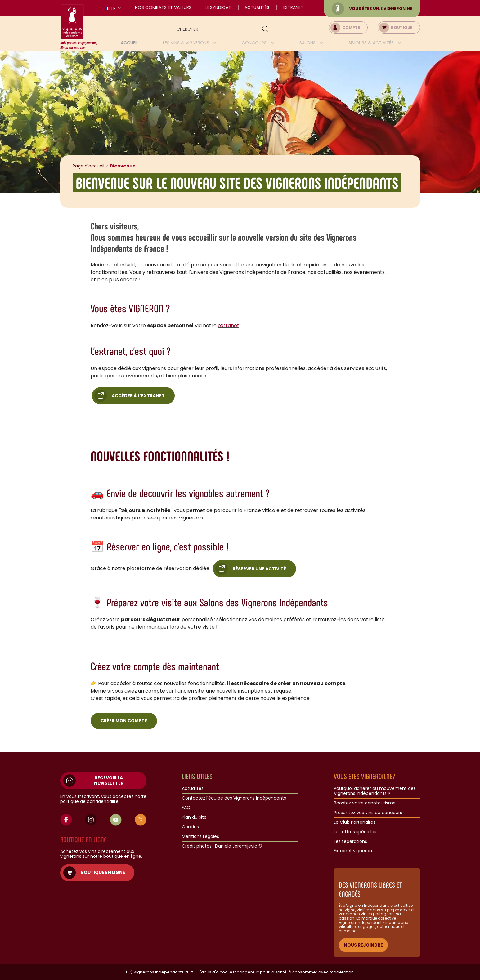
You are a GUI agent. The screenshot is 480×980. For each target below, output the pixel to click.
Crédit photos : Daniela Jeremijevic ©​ (222, 846)
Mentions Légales (200, 837)
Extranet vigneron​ (353, 851)
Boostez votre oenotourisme (365, 803)
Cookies (190, 827)
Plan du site (194, 817)
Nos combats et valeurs (163, 7)
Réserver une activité (259, 569)
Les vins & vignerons (187, 43)
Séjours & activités (372, 43)
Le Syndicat (218, 7)
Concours (255, 43)
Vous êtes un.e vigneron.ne (372, 9)
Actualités (257, 7)
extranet (229, 325)
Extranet (293, 7)
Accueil (129, 43)
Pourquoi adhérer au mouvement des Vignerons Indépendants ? (375, 791)
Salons (308, 43)
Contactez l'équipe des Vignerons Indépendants (234, 798)
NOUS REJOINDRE (363, 945)
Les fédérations (350, 842)
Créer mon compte (124, 721)
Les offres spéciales (355, 832)
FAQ (186, 808)
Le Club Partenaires (355, 822)
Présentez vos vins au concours (368, 813)
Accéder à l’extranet (138, 396)
